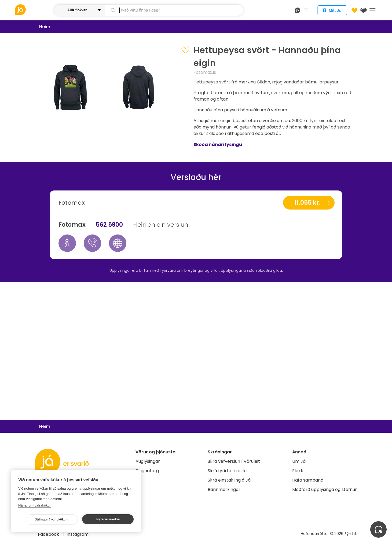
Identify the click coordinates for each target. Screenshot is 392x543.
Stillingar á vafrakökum (52, 520)
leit (301, 10)
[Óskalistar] (354, 10)
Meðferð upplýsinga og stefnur (325, 489)
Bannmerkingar (224, 489)
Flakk (298, 471)
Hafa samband (308, 480)
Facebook (49, 534)
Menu (373, 10)
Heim (45, 27)
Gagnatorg (147, 471)
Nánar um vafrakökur (34, 505)
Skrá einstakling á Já (229, 480)
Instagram (78, 534)
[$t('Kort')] (364, 10)
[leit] (174, 10)
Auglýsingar (148, 461)
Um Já (299, 461)
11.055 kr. (307, 203)
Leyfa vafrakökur (108, 519)
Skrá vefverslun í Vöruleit (234, 461)
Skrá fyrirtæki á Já (227, 471)
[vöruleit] (34, 10)
